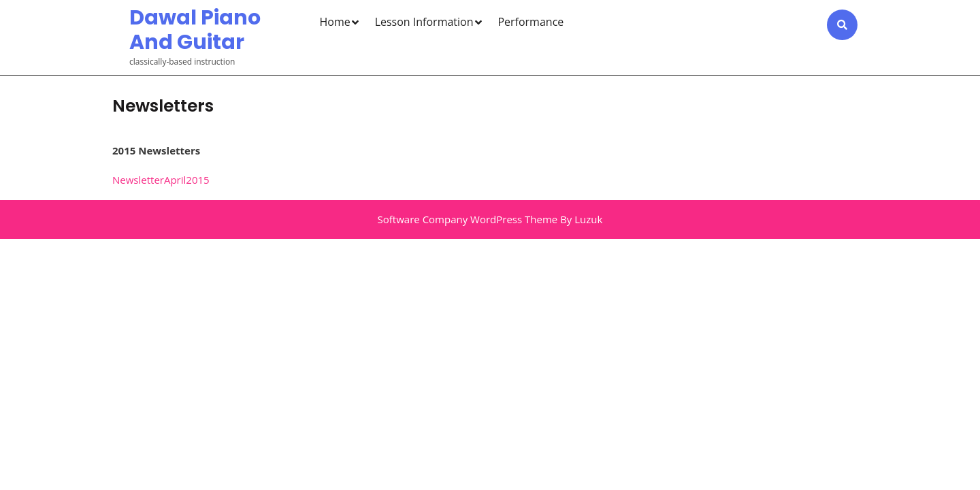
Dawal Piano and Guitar (195, 30)
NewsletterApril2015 (161, 180)
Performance (530, 22)
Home (335, 22)
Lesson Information (424, 22)
